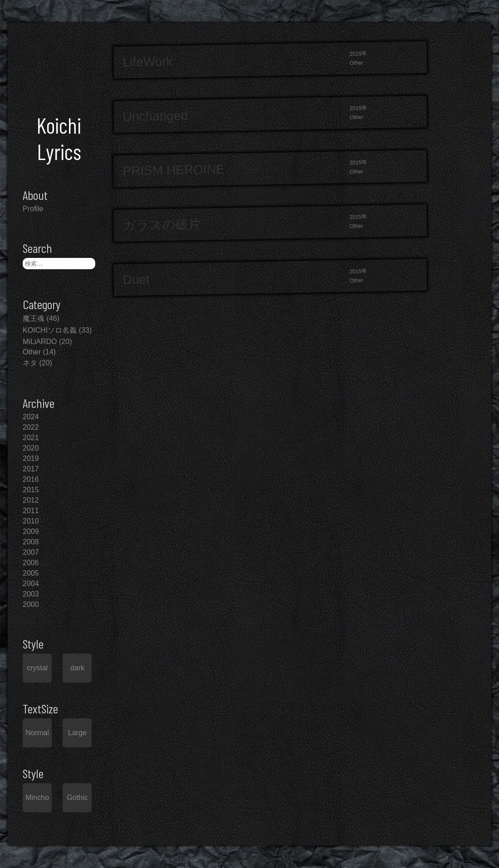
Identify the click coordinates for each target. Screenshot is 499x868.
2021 (31, 438)
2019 (31, 458)
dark (77, 668)
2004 (31, 584)
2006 (31, 563)
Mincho (37, 798)
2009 (31, 531)
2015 (31, 490)
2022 (31, 427)
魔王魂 (34, 318)
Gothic (77, 798)
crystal (37, 668)
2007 (31, 552)
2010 (31, 521)
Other (32, 352)
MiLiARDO (40, 342)
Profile (33, 209)
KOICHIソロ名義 (50, 330)
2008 (31, 542)
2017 (31, 469)
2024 (31, 417)
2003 (31, 594)
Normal (37, 733)
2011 (31, 511)
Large (77, 733)
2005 (31, 573)
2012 (31, 500)
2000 (31, 604)
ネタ (30, 363)
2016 (31, 479)
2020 (31, 448)
